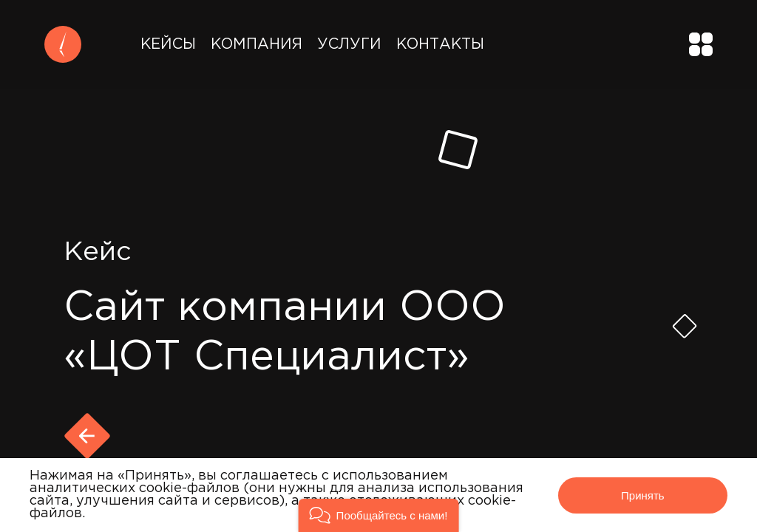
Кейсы (168, 44)
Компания (257, 44)
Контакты (440, 44)
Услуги (349, 44)
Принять (643, 495)
